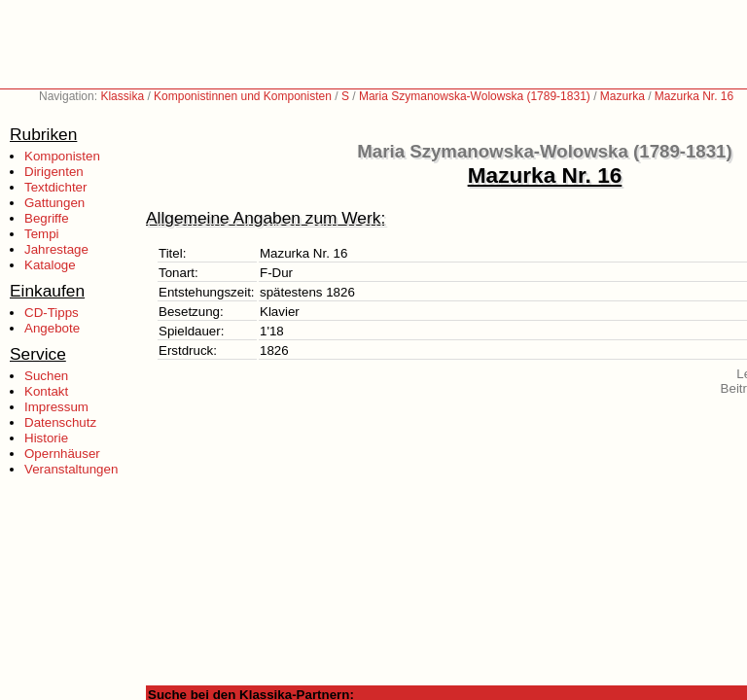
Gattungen (54, 203)
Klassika (122, 96)
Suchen (46, 376)
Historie (46, 438)
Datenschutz (60, 422)
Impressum (56, 407)
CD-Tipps (52, 313)
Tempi (42, 234)
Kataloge (50, 265)
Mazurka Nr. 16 (694, 96)
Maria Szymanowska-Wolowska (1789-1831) (475, 96)
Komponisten (62, 156)
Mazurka (622, 96)
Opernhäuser (62, 454)
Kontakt (46, 391)
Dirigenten (54, 172)
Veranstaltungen (71, 469)
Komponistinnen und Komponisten (243, 96)
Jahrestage (56, 249)
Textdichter (55, 187)
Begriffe (47, 218)
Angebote (52, 328)
